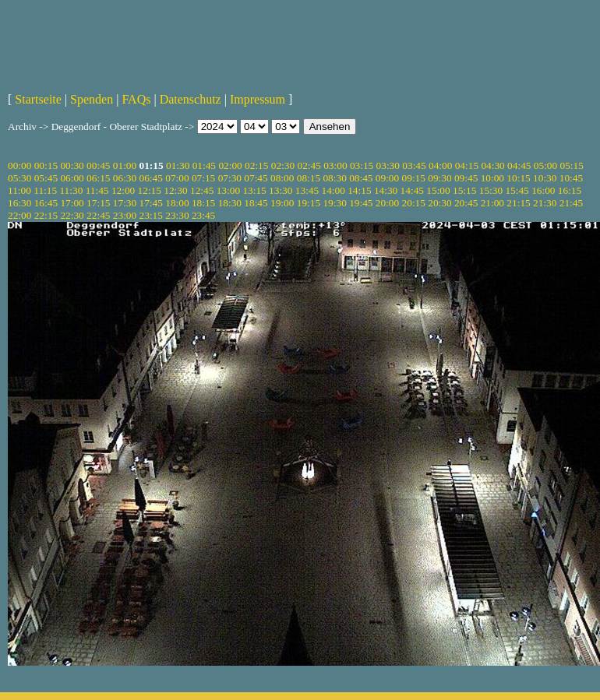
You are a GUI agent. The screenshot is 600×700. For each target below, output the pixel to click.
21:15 (518, 203)
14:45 (412, 190)
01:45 (204, 165)
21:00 (492, 203)
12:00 (123, 190)
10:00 (492, 178)
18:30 (230, 203)
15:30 (491, 190)
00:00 (19, 165)
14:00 (334, 190)
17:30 (125, 203)
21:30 (545, 203)
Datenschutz (191, 99)
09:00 (387, 178)
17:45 (151, 203)
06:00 (72, 178)
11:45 (97, 190)
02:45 (309, 165)
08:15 (309, 178)
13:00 (228, 190)
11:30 (71, 190)
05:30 (19, 178)
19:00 (282, 203)
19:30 (334, 203)
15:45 (517, 190)
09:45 (466, 178)
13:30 (281, 190)
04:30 (492, 165)
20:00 (387, 203)
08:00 (282, 178)
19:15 (309, 203)
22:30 (72, 215)
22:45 (98, 215)
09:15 (414, 178)
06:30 (125, 178)
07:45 (256, 178)
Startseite (38, 99)
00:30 (72, 165)
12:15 (150, 190)
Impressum (258, 99)
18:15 (203, 203)
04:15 (467, 165)
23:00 (125, 215)
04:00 (440, 165)
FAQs (136, 99)
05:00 (545, 165)
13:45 (307, 190)
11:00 (19, 190)
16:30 (19, 203)
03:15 (362, 165)
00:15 (46, 165)
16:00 (543, 190)
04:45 (519, 165)
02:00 (230, 165)
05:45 (46, 178)
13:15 (254, 190)
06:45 (151, 178)
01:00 (125, 165)
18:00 (177, 203)
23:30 (177, 215)
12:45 (202, 190)
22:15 (46, 215)
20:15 (414, 203)
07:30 (230, 178)
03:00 (335, 165)
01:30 (178, 165)
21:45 (571, 203)
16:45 (46, 203)
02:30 (283, 165)
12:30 (175, 190)
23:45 (203, 215)
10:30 (545, 178)
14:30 (386, 190)
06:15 (98, 178)
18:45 (256, 203)
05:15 (572, 165)
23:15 (151, 215)
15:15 (464, 190)
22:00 (19, 215)
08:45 (361, 178)
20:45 (466, 203)
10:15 (518, 178)
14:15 (359, 190)
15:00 (438, 190)
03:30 (388, 165)
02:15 (256, 165)
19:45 (361, 203)
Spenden (92, 99)
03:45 (414, 165)
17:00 (72, 203)
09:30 (439, 178)
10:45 (571, 178)
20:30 (439, 203)
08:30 (334, 178)
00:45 (98, 165)
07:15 (203, 178)
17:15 (98, 203)
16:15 (570, 190)
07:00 (177, 178)
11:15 (45, 190)
